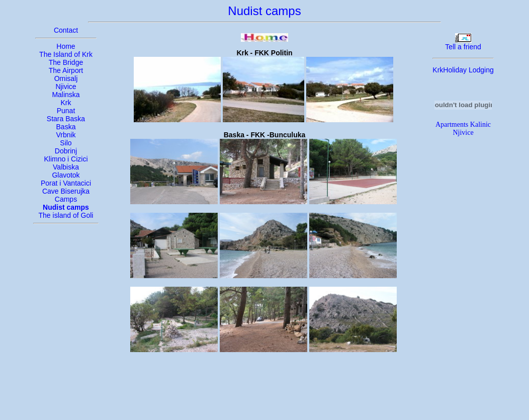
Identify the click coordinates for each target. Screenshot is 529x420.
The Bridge (66, 62)
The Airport (66, 70)
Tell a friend (463, 47)
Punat (66, 111)
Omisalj (66, 78)
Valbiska (66, 167)
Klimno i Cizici (66, 159)
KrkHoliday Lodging (463, 70)
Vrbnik (66, 135)
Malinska (66, 95)
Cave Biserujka (66, 191)
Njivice (66, 87)
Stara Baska (66, 119)
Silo (66, 143)
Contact (66, 30)
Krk (66, 103)
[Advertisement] (264, 390)
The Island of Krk (66, 54)
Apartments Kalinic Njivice (463, 129)
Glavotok (66, 175)
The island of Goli (66, 215)
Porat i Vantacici (66, 183)
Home (66, 46)
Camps (66, 199)
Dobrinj (66, 151)
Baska (66, 127)
